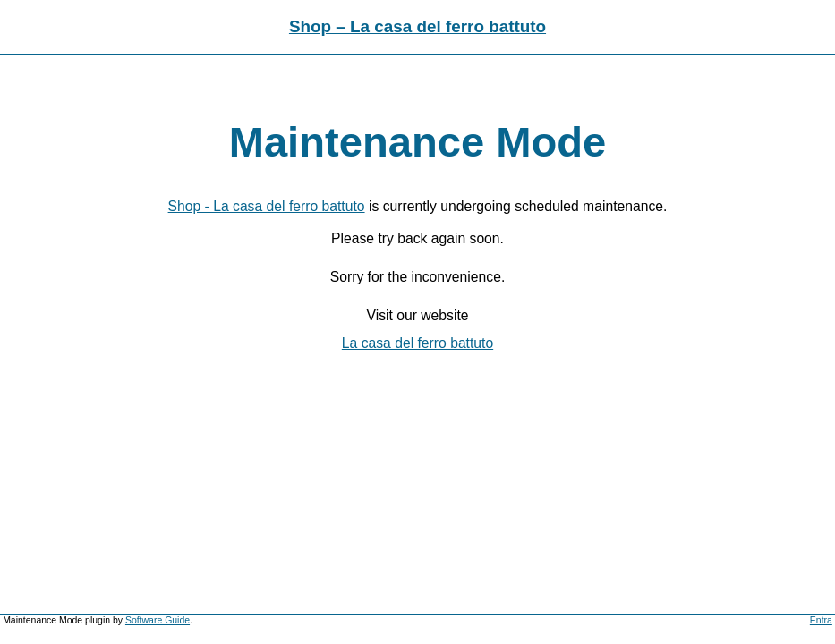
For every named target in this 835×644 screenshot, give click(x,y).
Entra (821, 620)
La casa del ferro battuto (417, 343)
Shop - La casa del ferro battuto (267, 206)
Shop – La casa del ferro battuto (417, 26)
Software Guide (158, 620)
